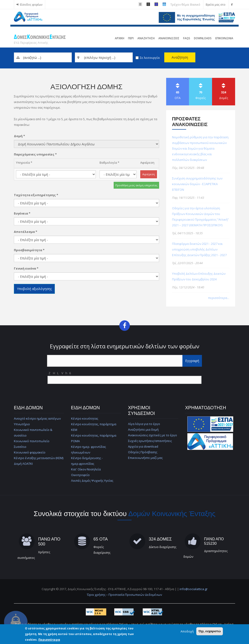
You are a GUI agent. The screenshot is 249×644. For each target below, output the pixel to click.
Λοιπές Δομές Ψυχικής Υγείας (92, 481)
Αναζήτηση (180, 57)
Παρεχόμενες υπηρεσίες (35, 154)
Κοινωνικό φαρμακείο (30, 452)
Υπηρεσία (24, 163)
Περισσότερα (49, 640)
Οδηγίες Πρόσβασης (143, 452)
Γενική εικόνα (26, 268)
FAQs (187, 38)
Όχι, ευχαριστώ (210, 631)
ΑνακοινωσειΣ (169, 38)
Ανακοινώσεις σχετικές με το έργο (153, 435)
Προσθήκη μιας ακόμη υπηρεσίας (136, 185)
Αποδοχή (187, 631)
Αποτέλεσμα (26, 232)
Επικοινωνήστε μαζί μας (145, 458)
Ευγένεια (22, 213)
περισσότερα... (219, 298)
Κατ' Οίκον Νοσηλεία (86, 469)
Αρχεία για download (143, 446)
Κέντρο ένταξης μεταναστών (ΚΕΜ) (39, 458)
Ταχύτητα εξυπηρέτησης (36, 195)
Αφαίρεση (147, 163)
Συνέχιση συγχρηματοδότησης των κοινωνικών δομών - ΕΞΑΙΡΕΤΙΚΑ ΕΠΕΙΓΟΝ (197, 184)
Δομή (19, 136)
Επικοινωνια (224, 38)
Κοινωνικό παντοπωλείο (32, 441)
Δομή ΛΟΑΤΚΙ (23, 464)
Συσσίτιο (20, 447)
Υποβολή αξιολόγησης (34, 289)
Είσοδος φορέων (31, 4)
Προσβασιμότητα (29, 250)
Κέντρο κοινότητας (85, 418)
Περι (131, 38)
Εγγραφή (192, 361)
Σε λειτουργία (150, 58)
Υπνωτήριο (22, 424)
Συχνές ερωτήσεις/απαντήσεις (150, 441)
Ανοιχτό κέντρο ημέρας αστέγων (37, 418)
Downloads (203, 38)
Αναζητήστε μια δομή (143, 429)
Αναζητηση (146, 38)
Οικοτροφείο (80, 475)
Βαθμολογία (109, 163)
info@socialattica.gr (194, 589)
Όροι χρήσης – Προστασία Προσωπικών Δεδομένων (124, 595)
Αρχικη (120, 38)
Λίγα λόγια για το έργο (144, 424)
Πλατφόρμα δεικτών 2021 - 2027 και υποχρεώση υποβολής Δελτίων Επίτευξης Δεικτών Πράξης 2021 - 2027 (199, 249)
